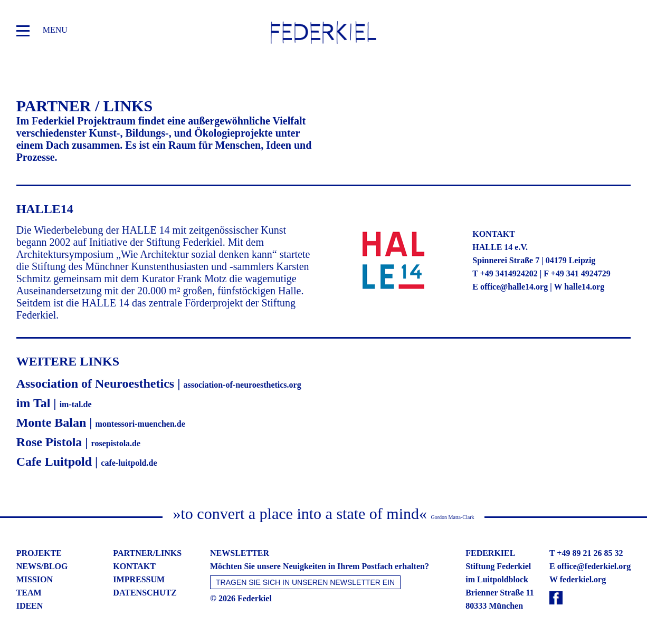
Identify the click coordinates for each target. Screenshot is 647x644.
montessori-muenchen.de (140, 424)
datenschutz (145, 593)
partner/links (147, 553)
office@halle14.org (514, 287)
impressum (139, 579)
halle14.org (584, 287)
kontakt (134, 566)
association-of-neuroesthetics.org (242, 385)
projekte (39, 553)
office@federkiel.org (594, 566)
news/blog (42, 566)
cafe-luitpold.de (129, 463)
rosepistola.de (116, 443)
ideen (30, 606)
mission (35, 579)
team (29, 593)
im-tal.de (76, 404)
